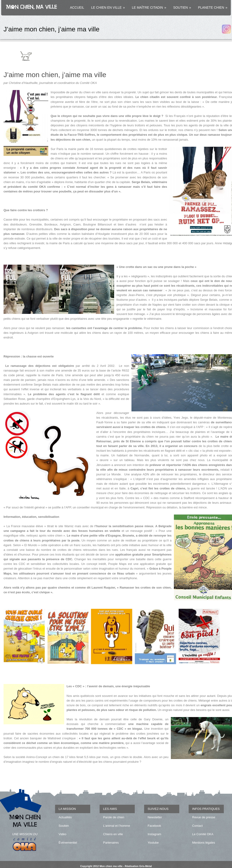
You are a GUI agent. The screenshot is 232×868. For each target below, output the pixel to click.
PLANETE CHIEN (213, 8)
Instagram (154, 834)
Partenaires (111, 843)
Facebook (154, 826)
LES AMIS (110, 809)
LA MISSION (67, 809)
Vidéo (62, 834)
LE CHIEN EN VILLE (108, 8)
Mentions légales (204, 843)
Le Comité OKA (203, 834)
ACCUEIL (77, 8)
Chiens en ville (113, 834)
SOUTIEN (182, 8)
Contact (197, 826)
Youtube (153, 843)
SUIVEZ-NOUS (158, 809)
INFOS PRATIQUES (206, 809)
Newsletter (155, 817)
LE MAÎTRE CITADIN (149, 8)
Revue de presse (204, 817)
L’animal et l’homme (117, 826)
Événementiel (68, 843)
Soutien (64, 826)
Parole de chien (114, 817)
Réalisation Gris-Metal (138, 866)
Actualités (65, 817)
